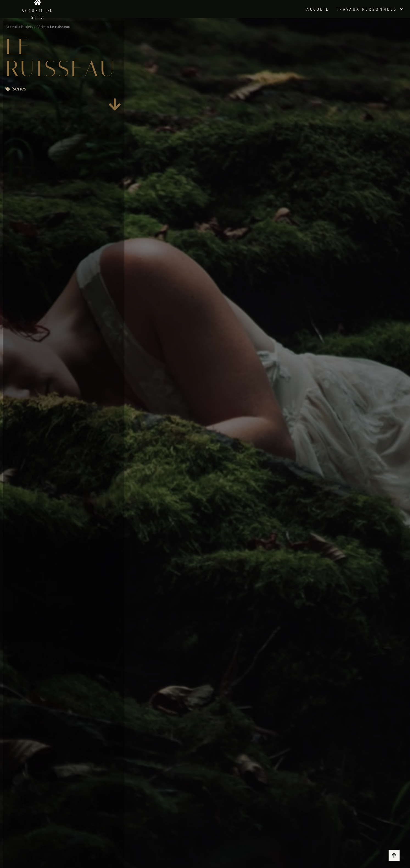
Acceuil (12, 27)
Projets (27, 27)
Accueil (318, 9)
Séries (41, 27)
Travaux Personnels (370, 9)
